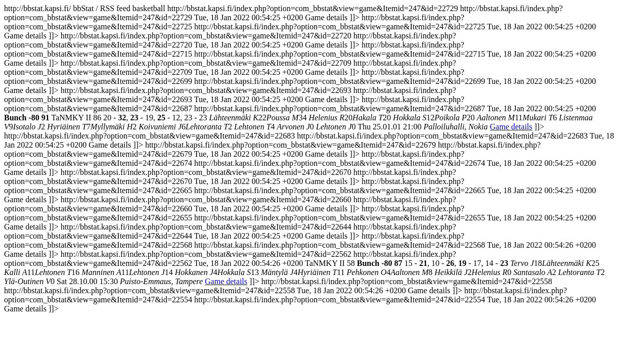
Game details (511, 127)
